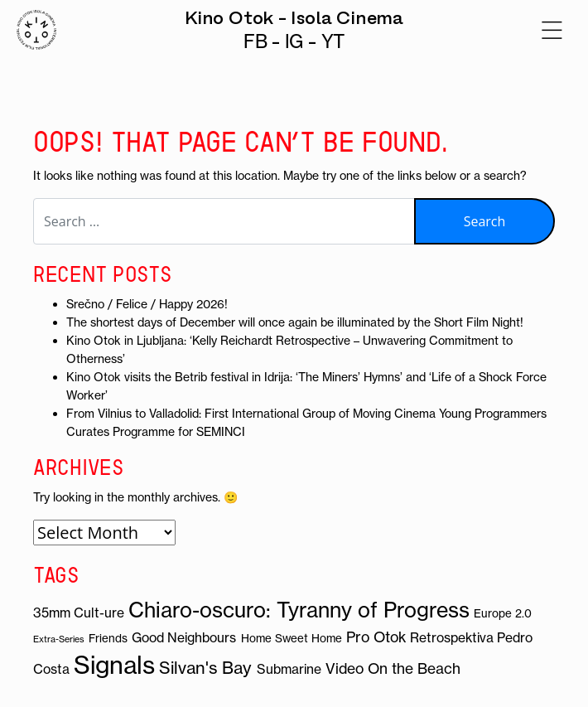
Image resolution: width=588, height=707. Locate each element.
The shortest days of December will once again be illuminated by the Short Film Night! (295, 322)
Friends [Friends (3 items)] (108, 639)
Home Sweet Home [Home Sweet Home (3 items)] (292, 639)
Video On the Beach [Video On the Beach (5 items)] (393, 669)
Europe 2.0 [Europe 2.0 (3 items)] (503, 614)
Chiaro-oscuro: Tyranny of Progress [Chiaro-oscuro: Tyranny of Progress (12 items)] (299, 610)
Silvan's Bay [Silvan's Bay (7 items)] (205, 668)
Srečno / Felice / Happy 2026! (147, 304)
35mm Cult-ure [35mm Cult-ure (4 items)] (79, 613)
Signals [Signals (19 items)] (114, 665)
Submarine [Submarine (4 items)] (289, 669)
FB (255, 41)
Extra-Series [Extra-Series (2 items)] (59, 639)
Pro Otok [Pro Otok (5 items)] (376, 637)
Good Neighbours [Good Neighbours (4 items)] (184, 637)
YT (333, 41)
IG (294, 41)
